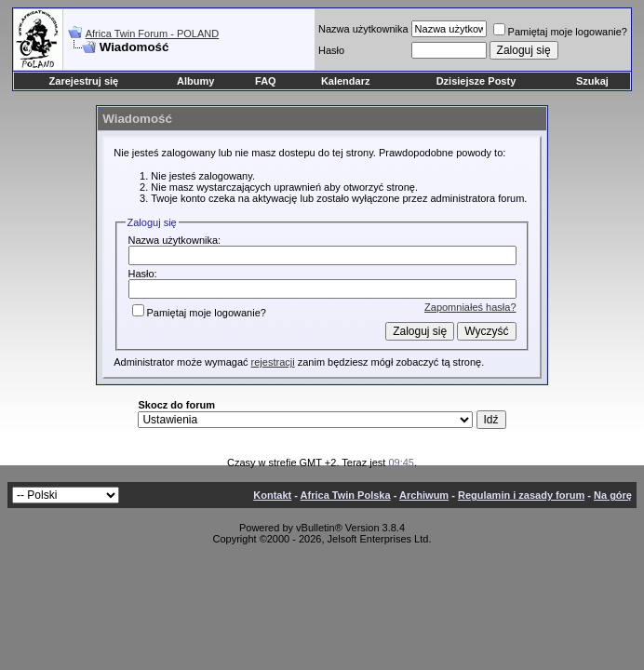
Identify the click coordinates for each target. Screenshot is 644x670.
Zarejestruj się (84, 81)
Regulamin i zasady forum (521, 495)
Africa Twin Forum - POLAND (152, 33)
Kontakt (272, 495)
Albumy (195, 81)
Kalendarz (346, 81)
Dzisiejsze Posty (476, 81)
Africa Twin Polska (346, 495)
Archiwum (424, 495)
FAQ (266, 81)
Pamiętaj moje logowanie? (560, 32)
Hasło (331, 50)
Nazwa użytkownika (363, 29)
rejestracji (273, 362)
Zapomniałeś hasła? (470, 307)
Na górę (613, 495)
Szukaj (592, 81)
